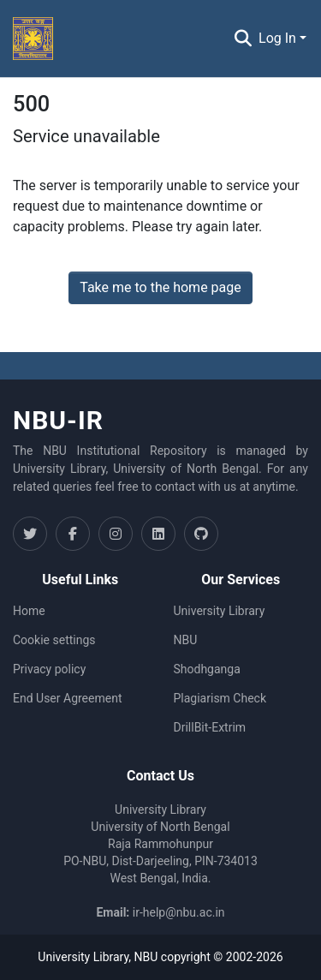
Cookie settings (54, 640)
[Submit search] (243, 39)
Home (29, 611)
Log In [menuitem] (277, 38)
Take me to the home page (160, 287)
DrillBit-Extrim (210, 727)
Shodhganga (207, 669)
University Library (220, 611)
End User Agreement (67, 698)
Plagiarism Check (220, 698)
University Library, (86, 957)
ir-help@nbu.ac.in (179, 912)
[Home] (33, 39)
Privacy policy (49, 669)
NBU (186, 640)
